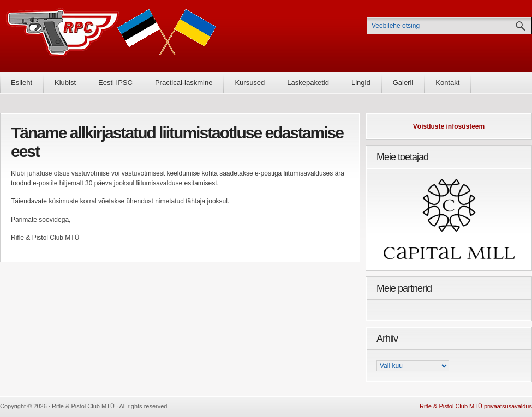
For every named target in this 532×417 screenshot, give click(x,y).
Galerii (403, 83)
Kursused (250, 83)
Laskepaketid (308, 83)
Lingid (361, 83)
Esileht (22, 83)
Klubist (65, 83)
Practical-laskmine (184, 83)
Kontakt (447, 83)
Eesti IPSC (115, 83)
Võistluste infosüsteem (449, 126)
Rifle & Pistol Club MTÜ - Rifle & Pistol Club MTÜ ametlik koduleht (111, 36)
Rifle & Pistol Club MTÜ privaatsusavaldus (476, 406)
